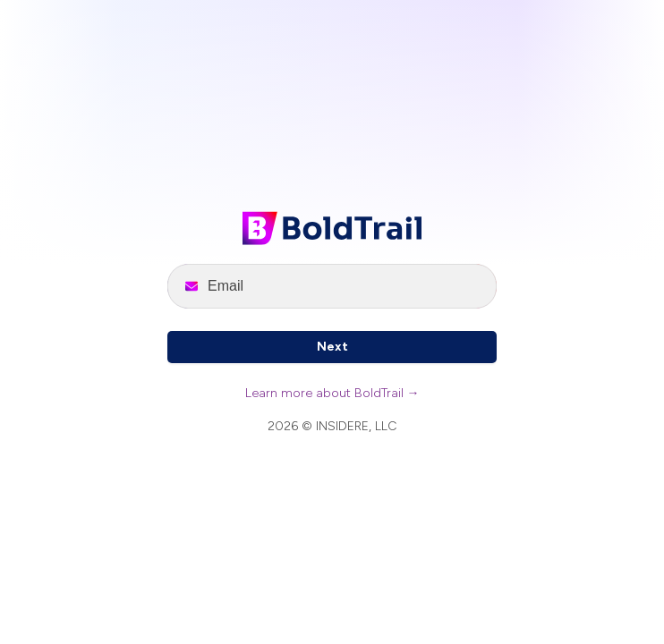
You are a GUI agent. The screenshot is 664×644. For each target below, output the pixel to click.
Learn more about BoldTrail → (332, 393)
